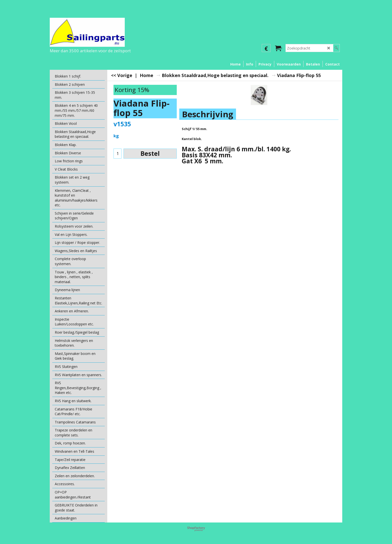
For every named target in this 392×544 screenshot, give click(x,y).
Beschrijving (208, 114)
